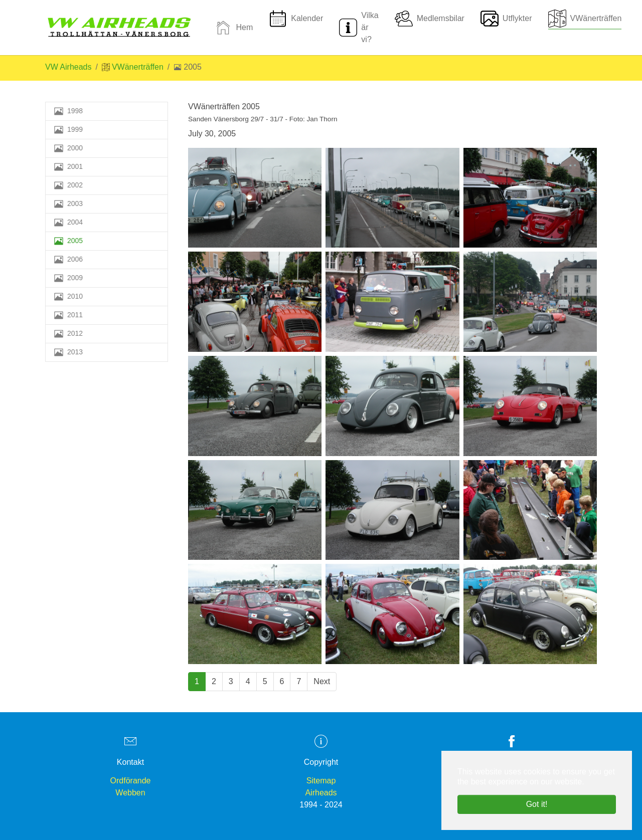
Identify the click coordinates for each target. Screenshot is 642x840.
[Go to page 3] (231, 682)
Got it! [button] (537, 804)
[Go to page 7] (299, 682)
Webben (130, 793)
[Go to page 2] (214, 682)
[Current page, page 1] (197, 682)
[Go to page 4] (248, 682)
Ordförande (131, 781)
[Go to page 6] (282, 682)
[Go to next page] (322, 682)
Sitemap (321, 781)
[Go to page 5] (265, 682)
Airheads (321, 793)
